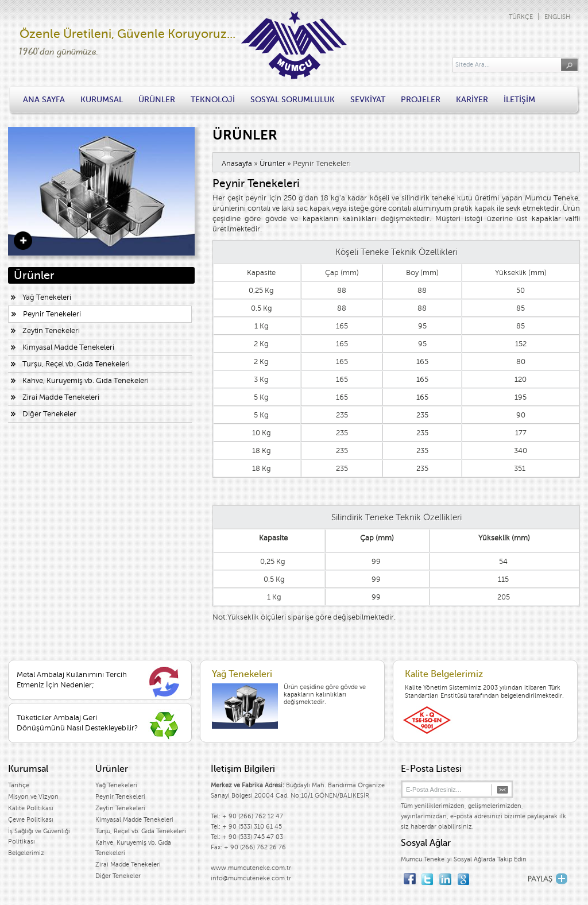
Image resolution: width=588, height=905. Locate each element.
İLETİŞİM (519, 100)
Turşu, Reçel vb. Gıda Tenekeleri (76, 364)
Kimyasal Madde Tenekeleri (68, 347)
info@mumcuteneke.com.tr (251, 878)
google (463, 876)
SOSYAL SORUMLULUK (293, 100)
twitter (428, 876)
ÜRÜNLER (157, 100)
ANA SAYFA (44, 100)
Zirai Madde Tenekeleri (61, 397)
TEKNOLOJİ (213, 100)
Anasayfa (237, 164)
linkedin (445, 876)
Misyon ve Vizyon (33, 797)
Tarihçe (19, 785)
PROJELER (421, 100)
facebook (410, 876)
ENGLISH (557, 17)
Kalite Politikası (31, 808)
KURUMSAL (102, 100)
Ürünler (272, 164)
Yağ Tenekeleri (47, 297)
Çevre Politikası (31, 820)
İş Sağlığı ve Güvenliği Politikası (39, 836)
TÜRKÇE (521, 17)
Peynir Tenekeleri (52, 314)
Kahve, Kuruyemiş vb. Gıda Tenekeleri (86, 381)
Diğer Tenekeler (49, 414)
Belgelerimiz (26, 853)
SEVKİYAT (368, 100)
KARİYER (472, 100)
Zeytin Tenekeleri (51, 331)
